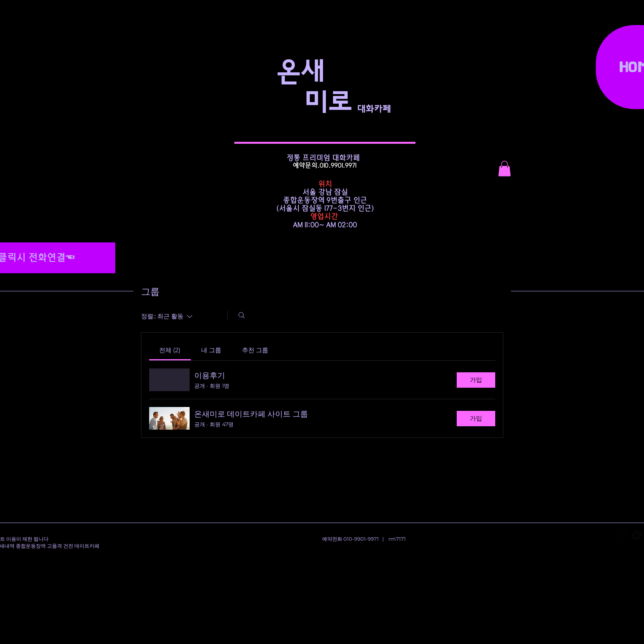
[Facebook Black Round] (623, 535)
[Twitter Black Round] (637, 535)
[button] (504, 169)
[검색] (242, 315)
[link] (170, 350)
